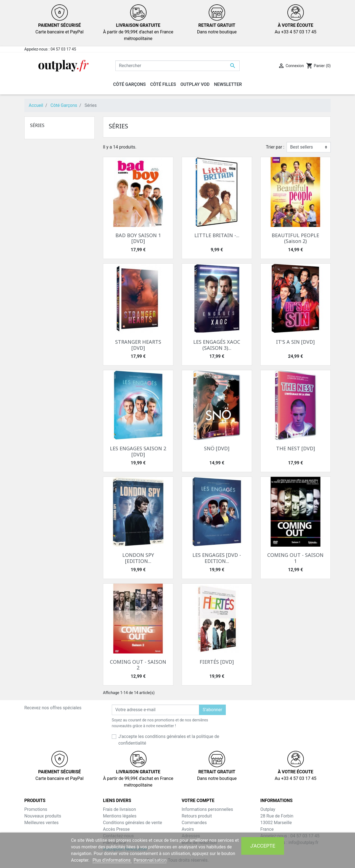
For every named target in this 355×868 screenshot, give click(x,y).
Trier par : (275, 147)
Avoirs (188, 829)
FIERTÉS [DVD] (217, 662)
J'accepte (263, 846)
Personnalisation (150, 860)
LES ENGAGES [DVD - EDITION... (217, 558)
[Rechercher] (177, 66)
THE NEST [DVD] (296, 448)
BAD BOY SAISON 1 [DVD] (138, 238)
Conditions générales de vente (133, 823)
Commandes (194, 823)
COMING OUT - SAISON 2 (138, 665)
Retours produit (197, 816)
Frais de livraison (120, 809)
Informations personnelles (207, 809)
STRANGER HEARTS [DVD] (138, 345)
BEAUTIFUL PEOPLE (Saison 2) (295, 238)
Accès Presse (116, 829)
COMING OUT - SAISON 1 (295, 558)
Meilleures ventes (41, 823)
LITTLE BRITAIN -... (217, 235)
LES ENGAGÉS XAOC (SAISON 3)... (217, 345)
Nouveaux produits (43, 816)
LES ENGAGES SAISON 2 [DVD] (138, 451)
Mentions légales (120, 816)
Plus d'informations (112, 860)
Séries (37, 125)
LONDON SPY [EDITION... (138, 558)
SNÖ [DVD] (217, 448)
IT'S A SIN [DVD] (295, 342)
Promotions (36, 809)
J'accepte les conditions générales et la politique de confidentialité (169, 740)
